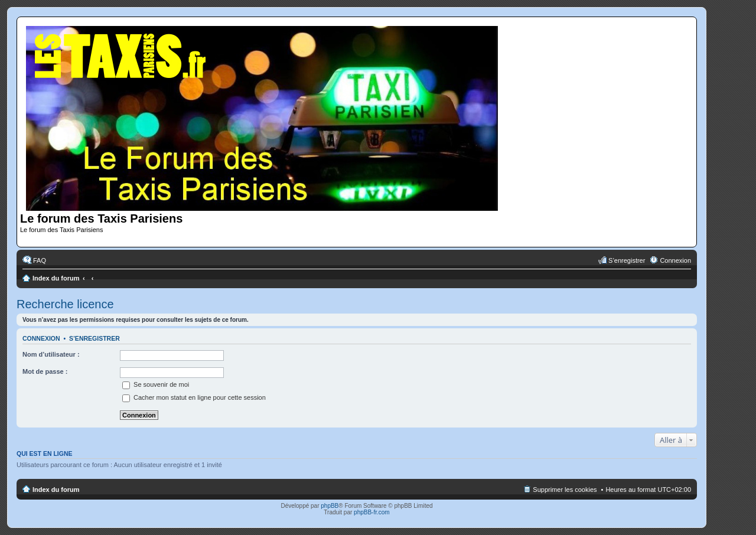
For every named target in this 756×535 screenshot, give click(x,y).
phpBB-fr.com (372, 512)
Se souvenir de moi (156, 384)
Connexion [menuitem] (675, 260)
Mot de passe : (45, 371)
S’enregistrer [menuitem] (627, 260)
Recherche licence (65, 304)
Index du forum (56, 278)
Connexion (41, 338)
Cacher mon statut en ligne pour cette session (194, 397)
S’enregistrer (94, 338)
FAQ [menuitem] (40, 260)
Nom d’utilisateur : (51, 354)
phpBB (330, 506)
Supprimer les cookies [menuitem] (565, 490)
